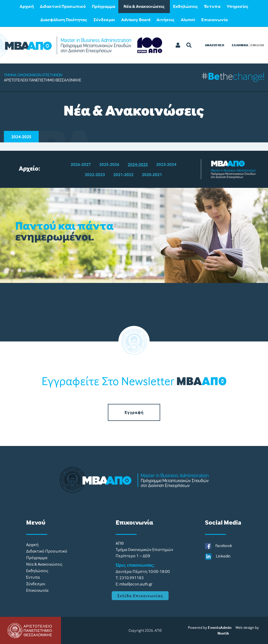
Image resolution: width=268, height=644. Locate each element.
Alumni (188, 20)
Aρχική (27, 6)
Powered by (197, 627)
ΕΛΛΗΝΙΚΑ (240, 45)
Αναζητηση (215, 45)
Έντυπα (212, 6)
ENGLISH (257, 45)
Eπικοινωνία (214, 20)
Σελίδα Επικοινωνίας (140, 596)
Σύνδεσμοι (104, 20)
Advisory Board (136, 20)
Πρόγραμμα (104, 6)
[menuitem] (26, 7)
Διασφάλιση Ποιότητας (64, 20)
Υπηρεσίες (238, 6)
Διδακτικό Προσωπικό (63, 6)
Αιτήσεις (166, 20)
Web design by (247, 627)
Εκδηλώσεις (185, 6)
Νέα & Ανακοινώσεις (144, 6)
